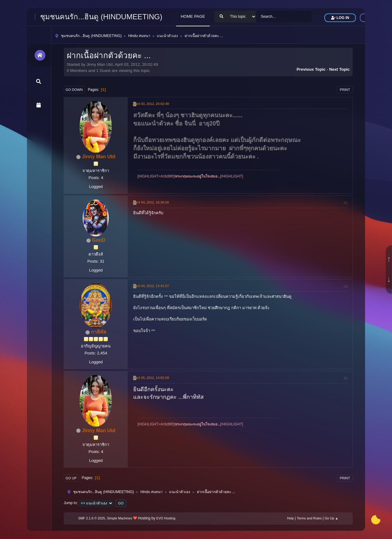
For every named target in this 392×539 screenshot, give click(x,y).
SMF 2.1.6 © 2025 (92, 518)
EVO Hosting (166, 518)
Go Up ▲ (332, 518)
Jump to (70, 503)
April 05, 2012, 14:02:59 (151, 378)
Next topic (339, 69)
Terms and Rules (309, 518)
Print (345, 90)
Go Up (71, 478)
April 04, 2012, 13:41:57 (151, 286)
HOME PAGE (193, 16)
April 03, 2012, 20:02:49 (151, 104)
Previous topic (311, 69)
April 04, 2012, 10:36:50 (151, 202)
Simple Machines (120, 518)
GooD (99, 240)
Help (290, 518)
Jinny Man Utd (99, 157)
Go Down (74, 90)
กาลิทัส (99, 332)
